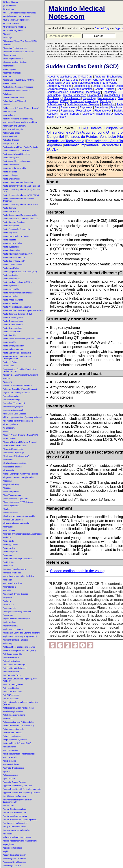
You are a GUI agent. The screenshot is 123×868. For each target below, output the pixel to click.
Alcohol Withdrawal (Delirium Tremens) (20, 442)
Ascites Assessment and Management (20, 841)
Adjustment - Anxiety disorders (16, 393)
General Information (81, 89)
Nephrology (89, 98)
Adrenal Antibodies (11, 396)
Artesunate (8, 834)
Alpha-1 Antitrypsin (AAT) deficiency (19, 502)
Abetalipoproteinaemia (13, 59)
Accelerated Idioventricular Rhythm (18, 80)
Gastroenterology (57, 89)
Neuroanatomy (107, 98)
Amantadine (8, 527)
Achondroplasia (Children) (14, 101)
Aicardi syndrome (11, 424)
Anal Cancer (8, 605)
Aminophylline (9, 548)
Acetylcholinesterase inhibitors (16, 91)
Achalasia (7, 94)
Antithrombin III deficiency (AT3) (17, 743)
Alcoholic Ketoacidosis (13, 449)
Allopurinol (7, 481)
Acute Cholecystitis (11, 179)
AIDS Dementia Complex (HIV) (17, 20)
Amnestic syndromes (12, 573)
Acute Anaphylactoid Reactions (17, 154)
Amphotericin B (10, 587)
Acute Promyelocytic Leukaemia (17, 307)
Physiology (86, 108)
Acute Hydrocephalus (12, 243)
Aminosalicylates (10, 552)
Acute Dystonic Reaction (14, 222)
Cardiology (53, 80)
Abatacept (7, 38)
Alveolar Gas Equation (13, 520)
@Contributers (9, 6)
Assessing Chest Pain (13, 866)
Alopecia (7, 488)
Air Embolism (9, 428)
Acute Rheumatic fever (13, 321)
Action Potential (10, 136)
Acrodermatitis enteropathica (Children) (20, 122)
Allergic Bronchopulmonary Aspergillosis (20, 474)
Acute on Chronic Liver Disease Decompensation (17, 357)
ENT (75, 83)
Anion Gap (8, 643)
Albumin (7, 431)
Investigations (112, 95)
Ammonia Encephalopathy (14, 569)
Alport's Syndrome (11, 506)
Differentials (54, 83)
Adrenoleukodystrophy (13, 407)
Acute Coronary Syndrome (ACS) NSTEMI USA (22, 191)
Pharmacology (69, 108)
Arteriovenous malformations (16, 823)
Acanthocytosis (10, 69)
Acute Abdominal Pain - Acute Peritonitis (21, 147)
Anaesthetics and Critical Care (75, 77)
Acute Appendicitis (11, 165)
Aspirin (6, 851)
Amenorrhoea (9, 530)
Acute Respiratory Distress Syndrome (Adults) (23, 310)
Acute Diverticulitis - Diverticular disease (20, 219)
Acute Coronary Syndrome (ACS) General (21, 186)
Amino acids (8, 541)
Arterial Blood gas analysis (15, 809)
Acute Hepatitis (10, 240)
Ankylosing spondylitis (13, 654)
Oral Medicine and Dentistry (83, 104)
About (51, 77)
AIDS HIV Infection (11, 23)
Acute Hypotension (11, 247)
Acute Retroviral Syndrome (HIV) (17, 314)
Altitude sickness (10, 513)
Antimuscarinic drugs (12, 736)
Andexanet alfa (9, 608)
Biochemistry (115, 77)
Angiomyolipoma (10, 626)
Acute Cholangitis (11, 175)
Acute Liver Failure (11, 268)
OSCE (64, 101)
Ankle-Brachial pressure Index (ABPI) (19, 651)
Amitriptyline (8, 562)
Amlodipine (8, 566)
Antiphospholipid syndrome (15, 740)
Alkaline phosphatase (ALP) (15, 463)
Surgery (75, 114)
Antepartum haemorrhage (14, 665)
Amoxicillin (8, 580)
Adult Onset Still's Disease (14, 414)
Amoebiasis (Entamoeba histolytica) (19, 576)
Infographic (95, 95)
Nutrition (53, 101)
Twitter (51, 117)
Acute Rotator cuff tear (13, 325)
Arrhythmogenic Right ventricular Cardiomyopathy (17, 801)
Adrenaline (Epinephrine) (14, 403)
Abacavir (7, 34)
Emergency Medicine (59, 86)
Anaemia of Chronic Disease (15, 594)
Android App (102, 28)
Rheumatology (103, 111)
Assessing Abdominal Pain (15, 859)
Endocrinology (82, 86)
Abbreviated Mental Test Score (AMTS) (20, 41)
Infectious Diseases (75, 95)
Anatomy (100, 77)
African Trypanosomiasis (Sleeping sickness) (23, 417)
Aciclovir (7, 105)
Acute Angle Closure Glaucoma (17, 161)
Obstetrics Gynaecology (84, 101)
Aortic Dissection (10, 750)
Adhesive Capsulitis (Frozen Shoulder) (20, 389)
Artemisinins (8, 806)
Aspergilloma (9, 844)
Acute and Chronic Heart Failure (17, 353)
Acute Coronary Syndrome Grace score (20, 204)
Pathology (53, 108)
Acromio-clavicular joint (13, 129)
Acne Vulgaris (9, 115)
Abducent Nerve (10, 55)
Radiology (53, 111)
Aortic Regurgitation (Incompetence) (19, 754)
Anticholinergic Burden (13, 711)
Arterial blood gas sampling (15, 816)
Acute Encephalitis (11, 226)
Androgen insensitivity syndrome (17, 612)
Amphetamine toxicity (12, 583)
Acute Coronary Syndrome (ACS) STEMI (21, 195)
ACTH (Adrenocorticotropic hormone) (19, 13)
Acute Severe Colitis (12, 332)
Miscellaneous (72, 98)
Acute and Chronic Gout (13, 349)
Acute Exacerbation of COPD (16, 236)
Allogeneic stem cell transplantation (18, 477)
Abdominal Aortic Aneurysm (15, 48)
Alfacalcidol (8, 460)
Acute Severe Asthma (12, 328)
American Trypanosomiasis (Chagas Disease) (23, 534)
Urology (61, 117)
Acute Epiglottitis (10, 233)
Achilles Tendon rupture (13, 98)
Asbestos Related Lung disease (17, 837)
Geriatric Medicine (57, 92)
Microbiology (54, 98)
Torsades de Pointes (82, 137)
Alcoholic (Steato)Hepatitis (15, 446)
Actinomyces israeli (11, 133)
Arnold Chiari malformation (15, 796)
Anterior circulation (11, 672)
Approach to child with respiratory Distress (21, 793)
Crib (96, 80)
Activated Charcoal (11, 140)
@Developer (8, 9)
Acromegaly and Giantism (14, 126)
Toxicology (88, 114)
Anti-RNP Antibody (11, 695)
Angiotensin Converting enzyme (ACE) (20, 636)
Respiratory (67, 111)
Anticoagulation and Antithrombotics (19, 722)
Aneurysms (8, 615)
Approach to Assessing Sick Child (18, 786)
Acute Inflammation (11, 250)
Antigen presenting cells (13, 729)
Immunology (54, 95)
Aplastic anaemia (10, 775)
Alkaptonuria (8, 470)
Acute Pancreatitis (11, 289)
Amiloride (7, 537)
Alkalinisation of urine (12, 467)
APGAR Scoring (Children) (15, 27)
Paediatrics (108, 104)
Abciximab (7, 45)
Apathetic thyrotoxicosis (13, 768)
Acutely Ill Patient (10, 362)
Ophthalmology (56, 104)
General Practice (105, 89)
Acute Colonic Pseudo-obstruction (18, 182)
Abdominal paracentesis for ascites (18, 52)
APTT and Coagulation (13, 30)
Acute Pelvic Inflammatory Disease (18, 293)
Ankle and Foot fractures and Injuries (19, 647)
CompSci (86, 80)
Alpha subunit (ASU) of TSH (15, 499)
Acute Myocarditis (11, 286)
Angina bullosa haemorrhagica (16, 619)
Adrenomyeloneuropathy (14, 410)
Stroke (64, 114)
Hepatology (109, 92)
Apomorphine (9, 779)
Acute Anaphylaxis (11, 158)
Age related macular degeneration (18, 421)
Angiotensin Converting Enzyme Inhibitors (21, 633)
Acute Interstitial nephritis (14, 257)
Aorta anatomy (9, 747)
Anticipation (8, 719)
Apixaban (7, 772)
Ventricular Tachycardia (66, 141)
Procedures (102, 108)
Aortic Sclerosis (10, 757)
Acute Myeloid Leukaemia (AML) (17, 282)
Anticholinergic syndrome (14, 715)
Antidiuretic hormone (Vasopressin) (18, 726)
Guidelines (77, 92)
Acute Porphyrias (10, 303)
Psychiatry (116, 108)
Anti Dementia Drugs (12, 675)
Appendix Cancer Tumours (15, 782)
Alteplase (7, 509)
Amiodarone (8, 555)
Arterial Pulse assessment (14, 813)
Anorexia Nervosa (11, 658)
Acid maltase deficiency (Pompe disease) (21, 108)
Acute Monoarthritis (11, 279)
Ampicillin (7, 590)
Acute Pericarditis (11, 296)
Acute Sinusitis (9, 335)
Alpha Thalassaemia (12, 495)
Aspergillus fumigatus (12, 848)
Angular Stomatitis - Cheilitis (15, 640)
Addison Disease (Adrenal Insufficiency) (20, 375)
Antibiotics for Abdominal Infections (18, 708)
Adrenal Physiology (11, 400)
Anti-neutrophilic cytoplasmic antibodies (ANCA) (20, 703)
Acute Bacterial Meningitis (14, 168)
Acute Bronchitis (10, 172)
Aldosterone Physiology (13, 453)
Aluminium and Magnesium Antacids (19, 516)
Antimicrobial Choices (12, 733)
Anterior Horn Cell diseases (15, 668)
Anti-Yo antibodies (11, 699)
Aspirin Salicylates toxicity (14, 855)
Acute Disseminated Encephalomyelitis (20, 215)
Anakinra (7, 601)
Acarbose (7, 76)
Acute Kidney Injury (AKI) (14, 261)
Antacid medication (11, 661)
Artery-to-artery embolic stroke (16, 830)
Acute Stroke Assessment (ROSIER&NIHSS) (23, 339)
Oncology (106, 101)
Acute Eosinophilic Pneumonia (16, 229)
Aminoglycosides (10, 545)
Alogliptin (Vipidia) (11, 484)
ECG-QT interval (89, 128)
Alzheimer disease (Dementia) (16, 523)
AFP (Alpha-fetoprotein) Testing (17, 16)
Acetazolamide (9, 83)
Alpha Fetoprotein (11, 492)
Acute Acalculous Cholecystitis (16, 151)
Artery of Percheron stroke (14, 827)
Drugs (66, 83)
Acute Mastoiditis (10, 275)
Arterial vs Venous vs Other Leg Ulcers (20, 820)
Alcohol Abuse (9, 439)
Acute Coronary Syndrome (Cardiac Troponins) (19, 200)
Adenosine (8, 382)
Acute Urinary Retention (13, 346)
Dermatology (108, 80)
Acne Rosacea (9, 112)
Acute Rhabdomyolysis (13, 318)
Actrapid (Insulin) (10, 144)
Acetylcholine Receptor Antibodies (18, 87)
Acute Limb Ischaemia (13, 265)
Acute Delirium (9, 208)
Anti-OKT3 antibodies (12, 692)
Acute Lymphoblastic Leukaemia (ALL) (20, 272)
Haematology (93, 92)
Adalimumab (8, 366)
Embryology (110, 83)
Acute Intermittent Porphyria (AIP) (18, 254)
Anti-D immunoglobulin (13, 685)
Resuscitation (84, 111)
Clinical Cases (70, 80)
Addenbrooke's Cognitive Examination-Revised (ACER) (20, 370)
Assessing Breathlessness (14, 862)
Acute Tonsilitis (9, 342)
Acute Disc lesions (11, 212)
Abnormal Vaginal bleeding (15, 62)
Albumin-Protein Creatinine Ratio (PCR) (20, 435)
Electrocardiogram (90, 83)
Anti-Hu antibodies (11, 688)
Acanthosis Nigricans (12, 73)
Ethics (96, 86)
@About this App (10, 2)
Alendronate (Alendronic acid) (16, 456)
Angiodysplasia (10, 622)
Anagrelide (8, 598)
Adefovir (7, 378)
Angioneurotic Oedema (13, 629)
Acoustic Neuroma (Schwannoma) (18, 119)
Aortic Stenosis (9, 761)
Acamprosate (9, 66)
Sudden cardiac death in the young (77, 571)
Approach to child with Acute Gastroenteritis (22, 789)
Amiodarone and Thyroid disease (17, 559)
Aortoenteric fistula (11, 764)
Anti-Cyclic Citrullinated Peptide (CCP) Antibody (20, 680)
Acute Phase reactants (13, 300)
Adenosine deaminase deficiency (17, 386)
